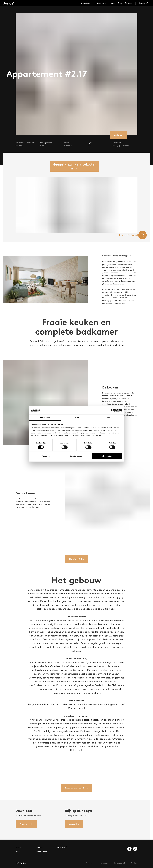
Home (18, 847)
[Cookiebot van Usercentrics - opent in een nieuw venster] (113, 410)
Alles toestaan (107, 456)
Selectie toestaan (77, 456)
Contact (128, 3)
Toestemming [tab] (45, 417)
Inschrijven (104, 863)
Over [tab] (108, 417)
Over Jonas (87, 3)
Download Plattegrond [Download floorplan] (133, 235)
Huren (112, 3)
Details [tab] (76, 417)
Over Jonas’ (62, 847)
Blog (120, 3)
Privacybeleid (119, 863)
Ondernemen (102, 3)
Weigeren (46, 456)
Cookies (134, 863)
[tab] (74, 166)
